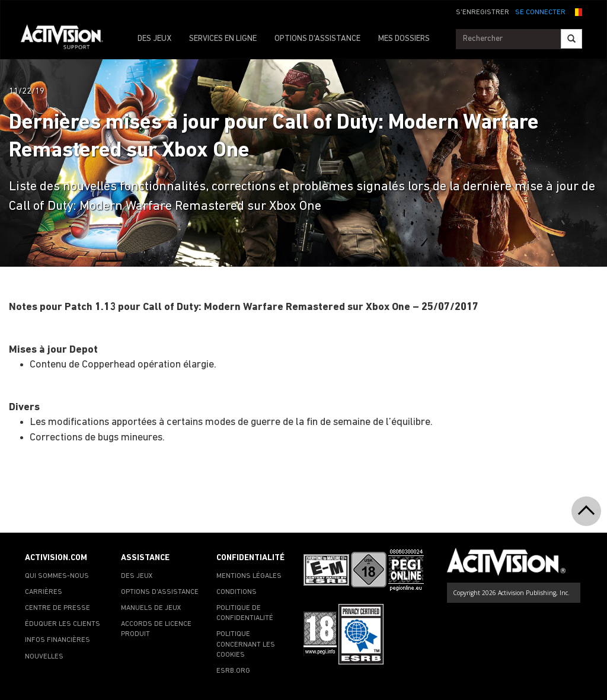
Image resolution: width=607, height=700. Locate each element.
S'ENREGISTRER (483, 12)
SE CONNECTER (540, 12)
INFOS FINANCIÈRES (57, 640)
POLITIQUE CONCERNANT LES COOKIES (246, 644)
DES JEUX (154, 39)
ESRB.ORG (233, 671)
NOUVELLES (44, 657)
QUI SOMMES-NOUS (57, 576)
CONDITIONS (237, 592)
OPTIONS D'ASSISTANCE (317, 39)
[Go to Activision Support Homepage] (68, 39)
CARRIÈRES (44, 592)
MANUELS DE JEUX (151, 608)
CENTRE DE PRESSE (57, 608)
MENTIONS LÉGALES (249, 576)
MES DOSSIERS (404, 39)
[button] (577, 11)
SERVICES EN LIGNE (223, 39)
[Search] (571, 39)
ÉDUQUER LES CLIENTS (63, 624)
